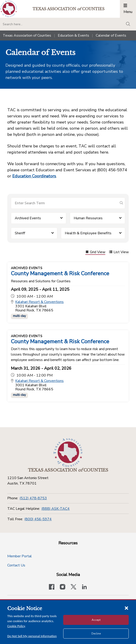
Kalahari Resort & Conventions (39, 302)
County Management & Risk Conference (60, 273)
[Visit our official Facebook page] (52, 587)
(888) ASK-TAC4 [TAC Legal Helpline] (55, 509)
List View (119, 252)
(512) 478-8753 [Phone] (33, 498)
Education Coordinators (34, 176)
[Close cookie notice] (126, 608)
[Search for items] (64, 203)
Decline (96, 634)
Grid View (95, 252)
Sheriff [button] (20, 233)
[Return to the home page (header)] (9, 9)
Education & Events (73, 35)
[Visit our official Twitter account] (73, 587)
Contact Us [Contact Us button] (16, 565)
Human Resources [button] (88, 218)
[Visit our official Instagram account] (63, 587)
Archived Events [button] (28, 218)
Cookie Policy (16, 626)
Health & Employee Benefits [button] (88, 233)
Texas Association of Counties (27, 35)
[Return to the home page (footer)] (68, 453)
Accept (96, 620)
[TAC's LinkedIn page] (84, 587)
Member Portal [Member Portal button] (20, 556)
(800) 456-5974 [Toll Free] (38, 519)
